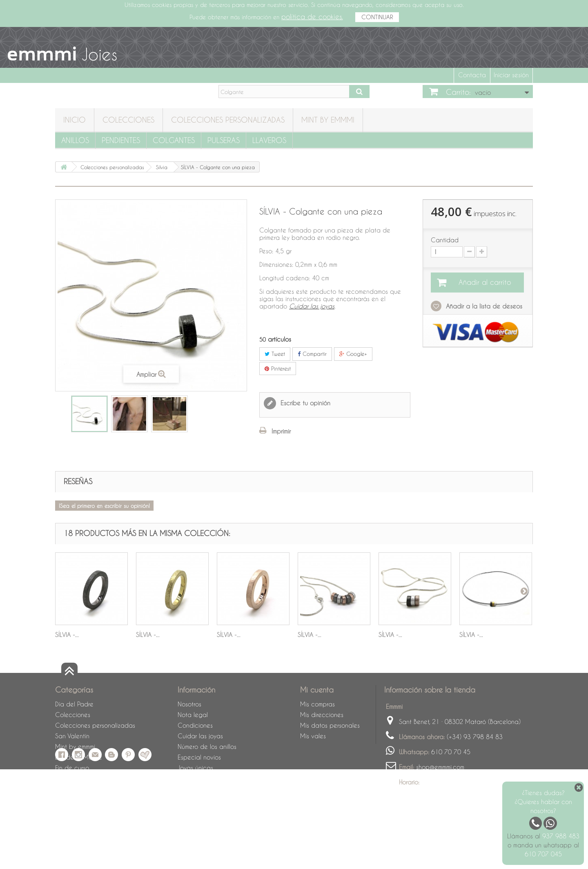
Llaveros (269, 140)
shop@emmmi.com (440, 767)
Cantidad (445, 240)
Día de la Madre (79, 757)
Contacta (472, 75)
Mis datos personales (330, 725)
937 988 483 (561, 836)
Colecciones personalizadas (228, 120)
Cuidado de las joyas (86, 789)
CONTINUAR (377, 17)
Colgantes (174, 140)
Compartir (312, 354)
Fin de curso (72, 768)
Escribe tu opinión (304, 403)
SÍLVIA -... (67, 634)
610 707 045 (543, 854)
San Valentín (72, 736)
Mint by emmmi (328, 120)
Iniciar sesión (511, 75)
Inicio (75, 120)
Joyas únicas (195, 768)
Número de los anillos (207, 746)
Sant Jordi (69, 778)
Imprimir (281, 431)
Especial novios (199, 757)
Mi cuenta (317, 689)
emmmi (42, 54)
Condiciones (195, 725)
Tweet (275, 354)
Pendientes (121, 140)
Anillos (75, 140)
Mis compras (317, 704)
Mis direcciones (322, 715)
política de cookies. (312, 17)
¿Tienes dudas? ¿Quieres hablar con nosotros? (543, 802)
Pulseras (224, 140)
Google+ (353, 354)
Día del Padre (74, 704)
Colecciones (128, 120)
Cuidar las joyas (200, 736)
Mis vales (313, 736)
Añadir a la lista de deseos (483, 306)
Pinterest (278, 368)
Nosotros (189, 704)
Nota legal (193, 715)
